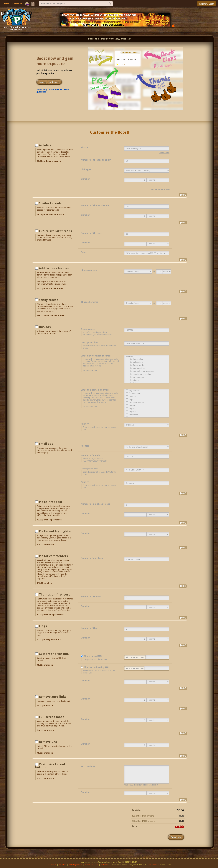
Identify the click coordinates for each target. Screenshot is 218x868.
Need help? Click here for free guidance (53, 91)
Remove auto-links (53, 697)
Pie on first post (51, 502)
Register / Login (207, 4)
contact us (52, 865)
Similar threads (50, 203)
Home (6, 4)
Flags (43, 626)
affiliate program (76, 865)
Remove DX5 (48, 742)
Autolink (45, 145)
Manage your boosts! (49, 82)
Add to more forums (54, 268)
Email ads (46, 444)
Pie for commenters (53, 556)
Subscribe (17, 4)
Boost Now (176, 837)
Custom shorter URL (54, 654)
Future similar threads (55, 231)
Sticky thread (49, 300)
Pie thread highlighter (55, 531)
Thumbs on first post (54, 594)
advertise (63, 865)
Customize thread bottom (50, 766)
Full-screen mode (52, 717)
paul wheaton (153, 865)
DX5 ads (45, 327)
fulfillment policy (92, 865)
